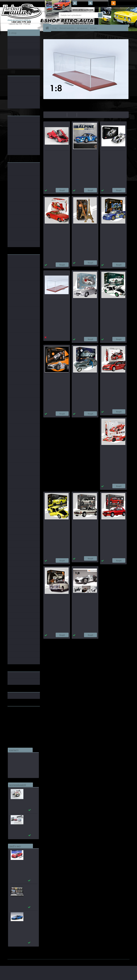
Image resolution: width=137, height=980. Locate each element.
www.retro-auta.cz (16, 712)
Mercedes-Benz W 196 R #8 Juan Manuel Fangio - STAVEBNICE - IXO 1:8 (55, 378)
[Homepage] (48, 28)
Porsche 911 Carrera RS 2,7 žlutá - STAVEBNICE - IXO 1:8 (56, 524)
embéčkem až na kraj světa (19, 718)
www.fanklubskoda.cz (17, 714)
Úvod (47, 35)
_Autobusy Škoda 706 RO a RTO (30, 818)
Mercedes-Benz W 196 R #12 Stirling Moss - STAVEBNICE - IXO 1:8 (84, 600)
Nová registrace (100, 3)
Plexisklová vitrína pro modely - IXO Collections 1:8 (56, 303)
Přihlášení (82, 3)
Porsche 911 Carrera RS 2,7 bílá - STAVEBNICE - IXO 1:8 (113, 303)
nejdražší (72, 115)
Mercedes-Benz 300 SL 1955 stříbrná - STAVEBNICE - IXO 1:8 (85, 303)
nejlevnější (62, 115)
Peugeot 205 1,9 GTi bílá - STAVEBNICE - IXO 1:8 (83, 524)
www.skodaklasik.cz (16, 716)
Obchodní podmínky (67, 28)
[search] (100, 15)
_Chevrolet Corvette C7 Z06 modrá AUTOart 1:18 (29, 917)
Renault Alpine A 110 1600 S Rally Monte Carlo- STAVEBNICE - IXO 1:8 (85, 155)
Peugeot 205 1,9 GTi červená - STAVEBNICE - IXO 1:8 (113, 524)
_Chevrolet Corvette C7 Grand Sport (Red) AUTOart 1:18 (30, 855)
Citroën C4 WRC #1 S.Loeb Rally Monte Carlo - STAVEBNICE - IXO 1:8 (113, 378)
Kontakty (93, 28)
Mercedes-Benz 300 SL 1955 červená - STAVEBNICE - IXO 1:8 (57, 228)
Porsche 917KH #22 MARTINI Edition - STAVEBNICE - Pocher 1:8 (113, 155)
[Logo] (25, 15)
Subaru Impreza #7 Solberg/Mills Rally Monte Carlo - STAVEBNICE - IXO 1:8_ (113, 230)
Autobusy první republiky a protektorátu (29, 793)
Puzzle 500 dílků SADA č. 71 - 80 (29, 888)
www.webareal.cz (34, 961)
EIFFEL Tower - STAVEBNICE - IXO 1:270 (84, 228)
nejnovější (82, 115)
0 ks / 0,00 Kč (122, 2)
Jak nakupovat (82, 28)
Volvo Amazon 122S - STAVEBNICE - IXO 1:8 (53, 599)
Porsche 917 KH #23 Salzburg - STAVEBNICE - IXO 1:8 (113, 450)
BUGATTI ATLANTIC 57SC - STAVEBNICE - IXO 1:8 (83, 377)
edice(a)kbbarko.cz (18, 768)
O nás (55, 28)
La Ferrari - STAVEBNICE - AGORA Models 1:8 (54, 154)
